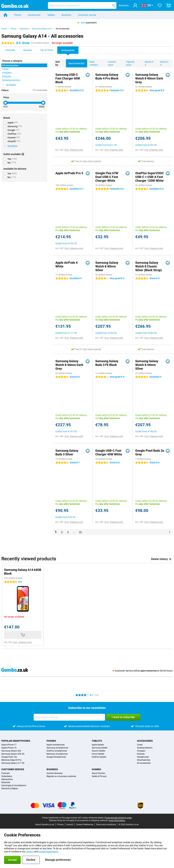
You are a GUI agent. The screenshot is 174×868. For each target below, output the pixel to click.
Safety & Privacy (99, 776)
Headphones (143, 757)
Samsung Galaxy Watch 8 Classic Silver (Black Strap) (149, 266)
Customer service (87, 15)
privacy (30, 852)
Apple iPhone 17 (9, 745)
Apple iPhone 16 (9, 748)
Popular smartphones (16, 741)
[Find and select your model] (82, 5)
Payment (6, 773)
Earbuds (141, 754)
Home (4, 29)
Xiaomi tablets (98, 751)
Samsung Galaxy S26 (11, 751)
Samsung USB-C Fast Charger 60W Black (68, 78)
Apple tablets (98, 745)
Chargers (141, 751)
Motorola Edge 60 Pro (11, 760)
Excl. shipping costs (74, 150)
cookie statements (48, 852)
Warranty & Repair (10, 789)
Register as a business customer (61, 776)
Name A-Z (148, 63)
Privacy (60, 825)
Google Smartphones (56, 757)
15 (80, 532)
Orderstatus (7, 776)
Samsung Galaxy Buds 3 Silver (67, 452)
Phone (18, 15)
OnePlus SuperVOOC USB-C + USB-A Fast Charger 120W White (150, 177)
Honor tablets (98, 754)
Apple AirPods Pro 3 (69, 173)
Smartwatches (144, 760)
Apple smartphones (56, 745)
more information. (117, 820)
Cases (140, 745)
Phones (51, 741)
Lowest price (110, 63)
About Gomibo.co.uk (45, 825)
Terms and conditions (106, 825)
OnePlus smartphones (57, 751)
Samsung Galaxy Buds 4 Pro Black (107, 76)
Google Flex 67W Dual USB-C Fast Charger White (107, 177)
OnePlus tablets (99, 757)
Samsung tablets (100, 748)
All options (9, 85)
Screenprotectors (145, 748)
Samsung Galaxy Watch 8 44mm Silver (147, 365)
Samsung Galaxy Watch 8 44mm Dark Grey (69, 365)
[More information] (23, 154)
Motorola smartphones (57, 754)
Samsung (24, 29)
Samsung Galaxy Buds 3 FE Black (107, 363)
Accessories (34, 15)
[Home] (5, 15)
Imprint (70, 825)
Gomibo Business (55, 773)
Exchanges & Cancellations (14, 785)
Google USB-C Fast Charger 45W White (109, 452)
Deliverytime (7, 779)
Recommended (75, 62)
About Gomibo (98, 773)
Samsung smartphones (57, 748)
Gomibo (96, 769)
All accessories (63, 29)
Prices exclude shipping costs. (118, 818)
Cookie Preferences (85, 825)
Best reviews (93, 63)
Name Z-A (163, 63)
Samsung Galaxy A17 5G (13, 763)
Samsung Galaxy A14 (42, 29)
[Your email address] (69, 717)
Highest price (129, 63)
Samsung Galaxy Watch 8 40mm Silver (107, 266)
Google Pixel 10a (9, 757)
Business (66, 15)
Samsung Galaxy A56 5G (13, 754)
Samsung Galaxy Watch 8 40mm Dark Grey (149, 78)
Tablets (51, 15)
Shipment (6, 782)
